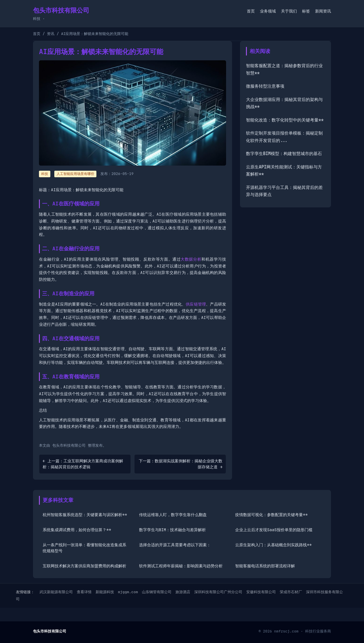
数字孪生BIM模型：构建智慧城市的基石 (284, 154)
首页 (251, 11)
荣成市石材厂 (291, 592)
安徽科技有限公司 (261, 592)
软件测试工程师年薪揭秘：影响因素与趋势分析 (181, 566)
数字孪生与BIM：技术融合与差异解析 (172, 530)
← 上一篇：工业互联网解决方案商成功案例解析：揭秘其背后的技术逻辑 (83, 464)
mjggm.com (128, 592)
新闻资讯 (323, 11)
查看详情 (84, 592)
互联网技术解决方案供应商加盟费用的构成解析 (84, 566)
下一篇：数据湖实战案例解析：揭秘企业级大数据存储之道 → (181, 464)
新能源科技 (105, 592)
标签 (306, 11)
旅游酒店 (183, 592)
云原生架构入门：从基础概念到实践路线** (273, 545)
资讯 (51, 34)
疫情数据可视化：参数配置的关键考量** (271, 515)
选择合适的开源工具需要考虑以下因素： (175, 545)
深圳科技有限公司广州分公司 (218, 592)
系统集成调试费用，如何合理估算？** (77, 530)
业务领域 (268, 11)
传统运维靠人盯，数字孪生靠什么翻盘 (173, 515)
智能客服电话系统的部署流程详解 (265, 566)
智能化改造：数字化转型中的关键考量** (285, 120)
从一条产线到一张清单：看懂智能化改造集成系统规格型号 (84, 548)
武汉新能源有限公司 (56, 592)
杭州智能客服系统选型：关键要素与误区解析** (85, 515)
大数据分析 (191, 259)
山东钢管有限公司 (157, 592)
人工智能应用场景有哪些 (75, 174)
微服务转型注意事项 (265, 86)
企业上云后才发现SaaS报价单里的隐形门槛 (274, 530)
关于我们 (289, 11)
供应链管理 (196, 304)
